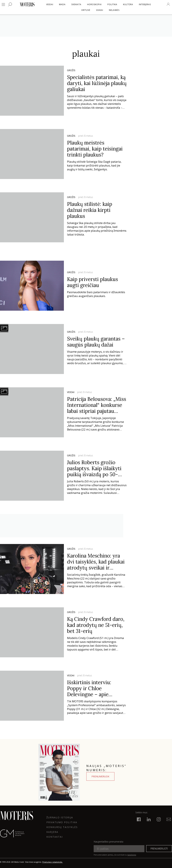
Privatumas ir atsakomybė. (52, 862)
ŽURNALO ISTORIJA (60, 817)
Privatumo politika (62, 822)
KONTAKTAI (55, 837)
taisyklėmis (132, 855)
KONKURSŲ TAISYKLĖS (62, 827)
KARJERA (52, 832)
